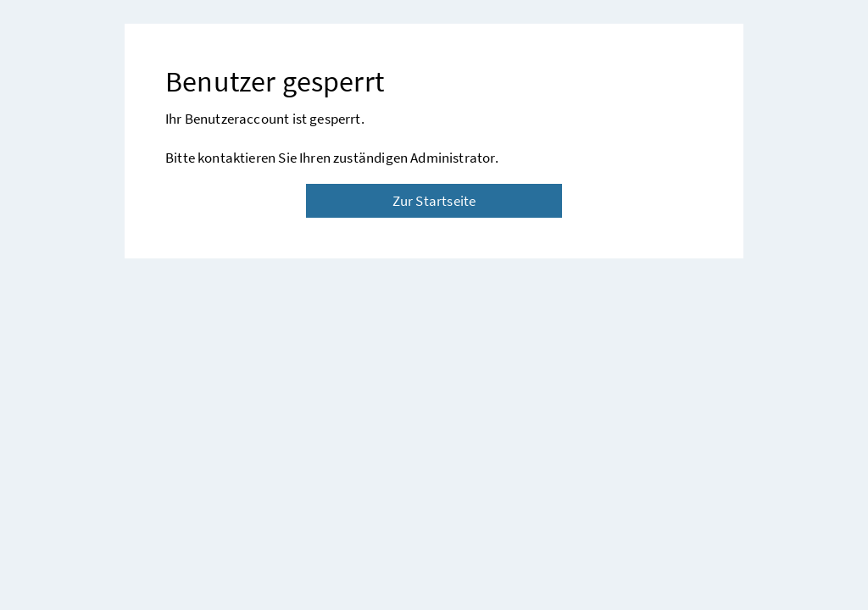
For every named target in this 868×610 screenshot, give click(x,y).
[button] (799, 549)
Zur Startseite (434, 201)
